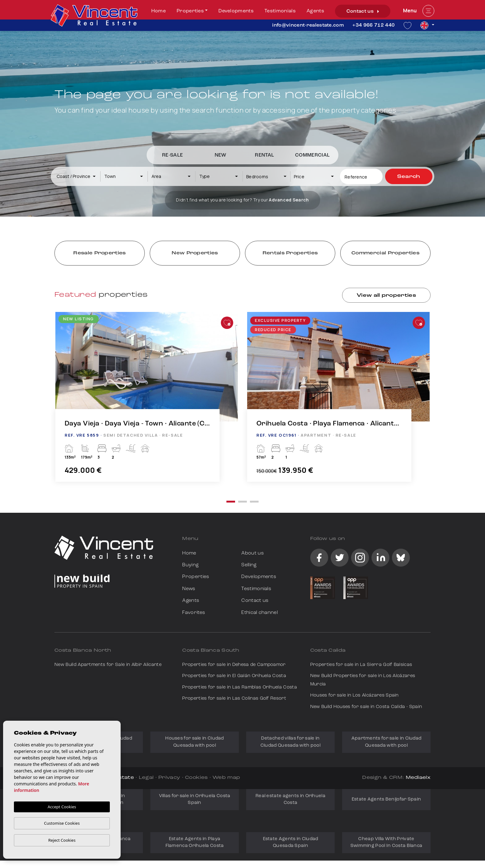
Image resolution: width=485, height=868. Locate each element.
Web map (226, 778)
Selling (249, 565)
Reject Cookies (62, 840)
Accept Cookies (62, 807)
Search (409, 177)
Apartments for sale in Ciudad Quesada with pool (386, 742)
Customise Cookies (62, 823)
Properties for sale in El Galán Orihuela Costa (234, 676)
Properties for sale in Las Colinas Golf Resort (234, 699)
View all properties (386, 296)
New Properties (195, 253)
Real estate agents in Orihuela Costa (290, 799)
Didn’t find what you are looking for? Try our (242, 200)
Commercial (312, 155)
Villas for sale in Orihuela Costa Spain (195, 799)
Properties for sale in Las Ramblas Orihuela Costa (240, 687)
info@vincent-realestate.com (308, 25)
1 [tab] (231, 502)
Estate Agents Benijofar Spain (386, 799)
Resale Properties (99, 253)
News (189, 589)
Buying (190, 565)
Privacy (169, 778)
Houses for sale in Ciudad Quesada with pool (195, 742)
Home (159, 11)
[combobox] (76, 176)
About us (253, 553)
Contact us (363, 11)
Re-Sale (172, 155)
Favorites (194, 613)
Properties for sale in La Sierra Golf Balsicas (361, 665)
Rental (264, 155)
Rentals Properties (290, 253)
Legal (146, 778)
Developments (236, 11)
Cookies (196, 778)
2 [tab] (242, 502)
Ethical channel (260, 613)
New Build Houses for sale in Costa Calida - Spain (366, 707)
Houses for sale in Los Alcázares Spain (354, 695)
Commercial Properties (385, 253)
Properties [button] (190, 11)
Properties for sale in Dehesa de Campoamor (234, 665)
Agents (315, 11)
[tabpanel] (147, 403)
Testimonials (280, 11)
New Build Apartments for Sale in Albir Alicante (108, 665)
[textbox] (79, 176)
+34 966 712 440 (373, 25)
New (221, 155)
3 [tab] (254, 502)
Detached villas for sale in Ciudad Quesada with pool (290, 742)
